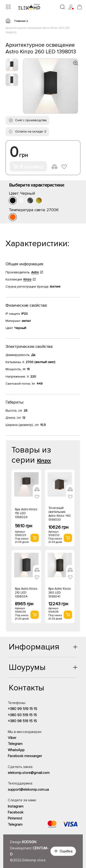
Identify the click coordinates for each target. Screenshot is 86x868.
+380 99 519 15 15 (22, 709)
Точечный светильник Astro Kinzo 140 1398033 (60, 514)
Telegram (15, 744)
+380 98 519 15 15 (22, 721)
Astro (35, 272)
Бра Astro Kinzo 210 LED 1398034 (26, 593)
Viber (12, 738)
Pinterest (15, 818)
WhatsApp (16, 750)
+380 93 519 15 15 (22, 715)
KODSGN (29, 842)
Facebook (16, 812)
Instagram (16, 806)
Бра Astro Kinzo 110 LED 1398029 (26, 513)
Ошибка (66, 851)
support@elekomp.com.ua (28, 790)
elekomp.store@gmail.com (29, 773)
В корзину (28, 167)
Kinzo (27, 279)
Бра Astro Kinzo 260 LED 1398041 (60, 593)
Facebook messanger (25, 756)
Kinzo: (44, 461)
